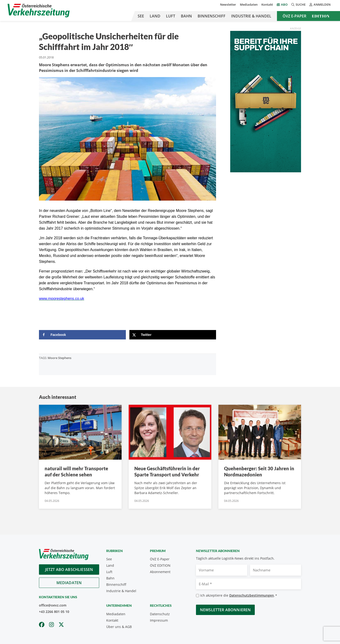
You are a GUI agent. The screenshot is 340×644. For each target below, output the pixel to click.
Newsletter (228, 4)
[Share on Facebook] (82, 335)
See (141, 16)
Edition (321, 16)
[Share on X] (173, 335)
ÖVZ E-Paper (294, 16)
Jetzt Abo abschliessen (69, 570)
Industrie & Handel (251, 16)
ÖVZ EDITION (160, 565)
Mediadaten (249, 4)
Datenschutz (160, 614)
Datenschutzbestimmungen (252, 595)
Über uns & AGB (119, 627)
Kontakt (267, 4)
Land (155, 16)
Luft (171, 16)
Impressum (159, 620)
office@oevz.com (53, 605)
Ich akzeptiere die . (239, 596)
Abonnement (160, 572)
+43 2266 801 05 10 (54, 612)
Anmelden (320, 4)
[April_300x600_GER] (266, 101)
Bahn (186, 16)
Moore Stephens (59, 358)
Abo (284, 4)
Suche (298, 4)
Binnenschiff (212, 16)
